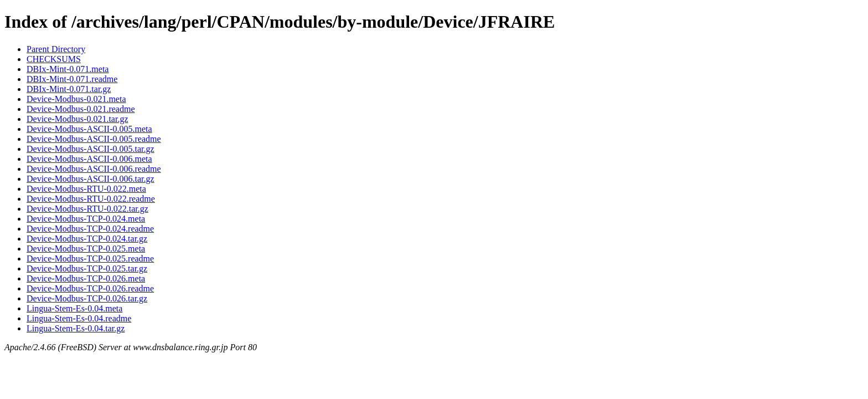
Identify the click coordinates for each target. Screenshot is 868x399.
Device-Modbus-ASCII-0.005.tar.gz (91, 149)
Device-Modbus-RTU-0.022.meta (86, 189)
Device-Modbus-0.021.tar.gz (77, 119)
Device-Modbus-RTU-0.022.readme (91, 199)
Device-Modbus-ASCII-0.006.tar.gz (91, 179)
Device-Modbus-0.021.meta (76, 99)
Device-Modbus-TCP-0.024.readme (90, 229)
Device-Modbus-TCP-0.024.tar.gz (87, 239)
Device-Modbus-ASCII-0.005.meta (89, 129)
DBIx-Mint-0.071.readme (72, 79)
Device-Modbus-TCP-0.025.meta (86, 249)
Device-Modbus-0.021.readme (81, 109)
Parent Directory (56, 49)
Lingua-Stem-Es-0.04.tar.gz (76, 328)
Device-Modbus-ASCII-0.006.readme (94, 169)
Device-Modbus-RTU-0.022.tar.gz (87, 209)
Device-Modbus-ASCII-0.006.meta (89, 159)
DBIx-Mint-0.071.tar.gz (69, 89)
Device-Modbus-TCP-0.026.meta (86, 278)
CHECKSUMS (54, 59)
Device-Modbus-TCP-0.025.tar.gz (87, 268)
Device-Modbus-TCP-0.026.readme (90, 288)
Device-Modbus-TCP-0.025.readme (90, 259)
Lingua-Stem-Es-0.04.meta (74, 308)
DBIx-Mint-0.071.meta (68, 69)
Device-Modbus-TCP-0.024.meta (86, 219)
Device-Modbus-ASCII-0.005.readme (94, 139)
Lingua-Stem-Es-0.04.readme (79, 318)
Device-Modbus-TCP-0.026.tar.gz (87, 298)
